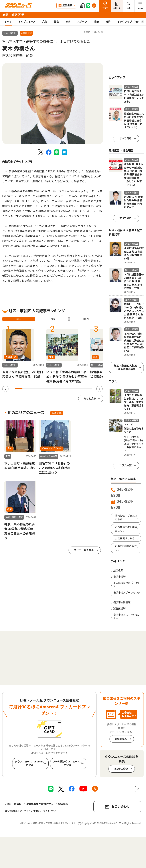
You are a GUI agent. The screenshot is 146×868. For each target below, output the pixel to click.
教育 (68, 22)
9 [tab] (81, 389)
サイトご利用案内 (33, 811)
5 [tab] (50, 389)
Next (99, 389)
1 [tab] (19, 389)
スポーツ (82, 22)
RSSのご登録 (121, 769)
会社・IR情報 (14, 804)
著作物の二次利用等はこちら (126, 529)
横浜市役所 (119, 577)
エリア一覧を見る (84, 550)
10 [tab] (88, 389)
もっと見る (90, 399)
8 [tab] (73, 389)
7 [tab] (65, 389)
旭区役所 (118, 571)
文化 (45, 22)
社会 (56, 22)
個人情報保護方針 (13, 811)
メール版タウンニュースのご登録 (68, 763)
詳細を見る (121, 739)
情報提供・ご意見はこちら (126, 518)
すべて (8, 22)
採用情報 (63, 804)
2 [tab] (26, 389)
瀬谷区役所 (119, 609)
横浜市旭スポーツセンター (127, 594)
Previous (5, 389)
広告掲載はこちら (125, 538)
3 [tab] (34, 389)
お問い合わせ (121, 807)
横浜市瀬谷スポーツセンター (127, 617)
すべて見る (125, 138)
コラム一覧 (125, 465)
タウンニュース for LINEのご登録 (30, 763)
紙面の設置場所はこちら (126, 548)
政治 (96, 22)
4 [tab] (42, 389)
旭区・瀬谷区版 (13, 15)
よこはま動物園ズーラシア (127, 585)
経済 (108, 22)
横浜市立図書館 (122, 602)
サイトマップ (50, 811)
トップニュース (27, 22)
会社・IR (117, 8)
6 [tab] (57, 389)
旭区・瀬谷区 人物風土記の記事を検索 (125, 368)
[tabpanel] (53, 104)
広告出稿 (67, 5)
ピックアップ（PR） (129, 22)
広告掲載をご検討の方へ (40, 804)
